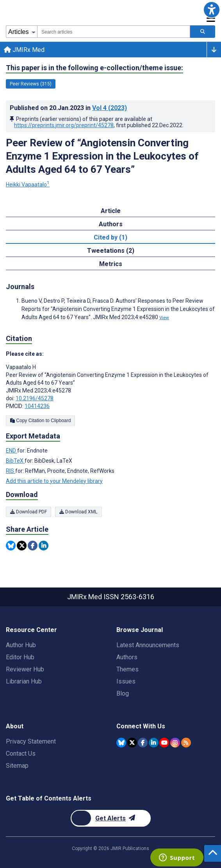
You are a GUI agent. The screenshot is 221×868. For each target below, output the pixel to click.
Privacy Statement (31, 741)
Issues (126, 681)
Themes (127, 669)
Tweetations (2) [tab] (111, 251)
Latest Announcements (148, 645)
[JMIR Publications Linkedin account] (154, 743)
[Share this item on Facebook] (33, 546)
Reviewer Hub (25, 669)
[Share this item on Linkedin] (44, 546)
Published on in (68, 108)
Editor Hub (20, 657)
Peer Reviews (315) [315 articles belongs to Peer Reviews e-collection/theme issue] (31, 84)
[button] (211, 10)
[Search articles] (203, 32)
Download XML (78, 512)
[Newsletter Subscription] (111, 818)
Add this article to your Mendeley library (54, 481)
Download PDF (29, 512)
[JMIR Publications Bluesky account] (121, 743)
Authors (127, 657)
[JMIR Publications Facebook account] (143, 743)
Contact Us (21, 754)
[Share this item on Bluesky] (11, 546)
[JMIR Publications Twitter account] (132, 743)
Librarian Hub (24, 681)
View (164, 318)
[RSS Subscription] (186, 743)
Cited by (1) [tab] (110, 237)
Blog (123, 693)
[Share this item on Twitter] (22, 546)
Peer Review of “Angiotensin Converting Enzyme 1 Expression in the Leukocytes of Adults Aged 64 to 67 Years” (102, 156)
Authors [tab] (111, 224)
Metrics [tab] (111, 264)
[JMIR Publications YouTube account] (164, 743)
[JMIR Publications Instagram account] (175, 743)
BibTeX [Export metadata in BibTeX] (15, 461)
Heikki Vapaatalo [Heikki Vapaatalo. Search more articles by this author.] (28, 185)
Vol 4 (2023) (110, 108)
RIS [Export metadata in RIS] (11, 471)
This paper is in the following (94, 68)
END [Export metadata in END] (12, 451)
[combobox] (114, 32)
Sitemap (17, 766)
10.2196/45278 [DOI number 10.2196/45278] (35, 398)
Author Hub (21, 645)
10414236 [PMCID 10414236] (37, 406)
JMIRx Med (24, 50)
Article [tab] (111, 211)
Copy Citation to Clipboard (40, 421)
